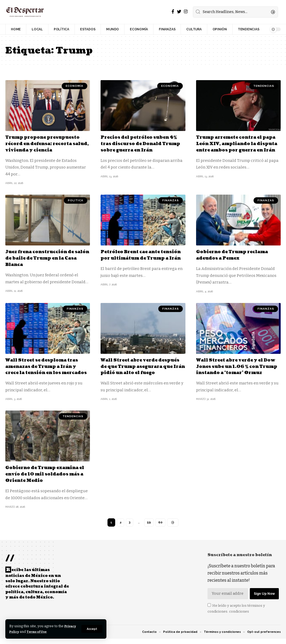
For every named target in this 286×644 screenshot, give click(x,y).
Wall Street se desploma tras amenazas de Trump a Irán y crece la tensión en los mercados (46, 369)
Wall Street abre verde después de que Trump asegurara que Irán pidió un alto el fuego (141, 369)
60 (161, 527)
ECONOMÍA (74, 86)
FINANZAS (171, 200)
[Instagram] (186, 12)
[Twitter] (179, 12)
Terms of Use (54, 632)
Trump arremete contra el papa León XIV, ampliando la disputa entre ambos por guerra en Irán (238, 147)
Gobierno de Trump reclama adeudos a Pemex (237, 254)
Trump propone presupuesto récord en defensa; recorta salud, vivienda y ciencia (47, 143)
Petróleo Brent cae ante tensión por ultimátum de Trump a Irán (138, 257)
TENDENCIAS (264, 86)
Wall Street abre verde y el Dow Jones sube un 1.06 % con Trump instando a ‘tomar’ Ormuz (238, 369)
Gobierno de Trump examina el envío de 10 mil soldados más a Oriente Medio (47, 479)
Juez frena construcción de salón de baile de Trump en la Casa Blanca (47, 257)
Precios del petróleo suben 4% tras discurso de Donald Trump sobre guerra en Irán (140, 143)
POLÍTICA (76, 200)
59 (149, 527)
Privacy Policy (22, 632)
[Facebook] (173, 12)
